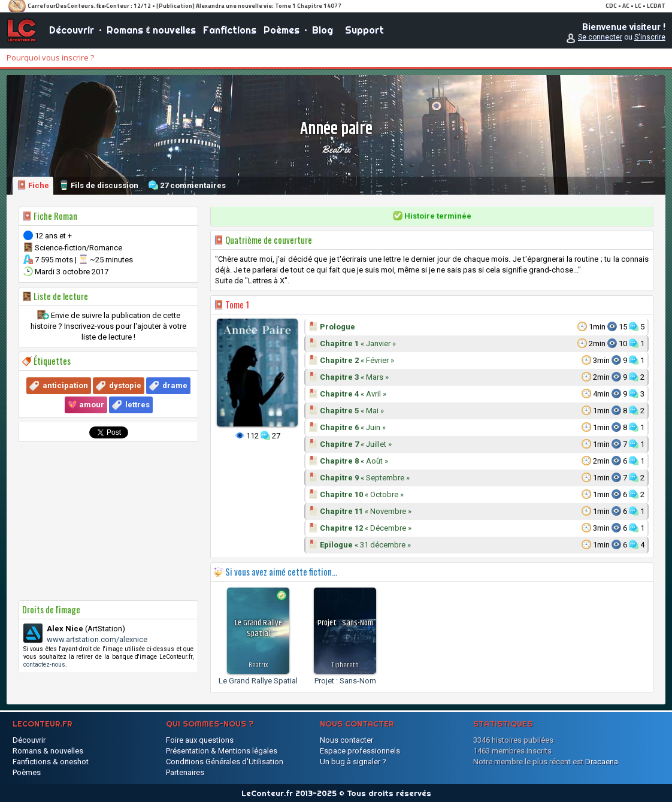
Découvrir (72, 30)
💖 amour (86, 405)
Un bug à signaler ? (353, 762)
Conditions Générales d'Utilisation (225, 762)
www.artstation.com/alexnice (97, 639)
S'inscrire (650, 37)
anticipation (65, 385)
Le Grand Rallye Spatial (258, 681)
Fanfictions (230, 30)
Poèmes (281, 30)
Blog (323, 30)
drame (175, 385)
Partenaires (185, 772)
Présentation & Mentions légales (222, 751)
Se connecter (600, 37)
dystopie (125, 385)
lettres (137, 405)
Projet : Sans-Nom (345, 681)
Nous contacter (346, 740)
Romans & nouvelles (151, 30)
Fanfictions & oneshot (51, 762)
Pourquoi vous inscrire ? (50, 57)
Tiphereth (345, 665)
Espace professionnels (360, 751)
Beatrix (336, 149)
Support (364, 30)
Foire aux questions (200, 740)
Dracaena (602, 762)
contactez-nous (44, 665)
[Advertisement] (108, 521)
